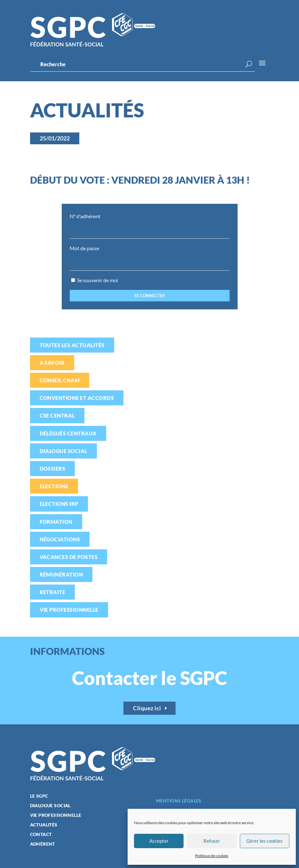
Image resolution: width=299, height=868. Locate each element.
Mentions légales (179, 801)
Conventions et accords (77, 398)
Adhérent (43, 844)
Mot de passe (84, 248)
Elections (54, 486)
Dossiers (53, 469)
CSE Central (57, 415)
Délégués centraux (68, 433)
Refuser (212, 841)
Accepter (159, 841)
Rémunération (61, 574)
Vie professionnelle (69, 610)
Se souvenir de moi (94, 280)
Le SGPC (39, 796)
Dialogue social (63, 451)
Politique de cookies (212, 856)
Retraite (53, 592)
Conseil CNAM (60, 380)
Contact (41, 835)
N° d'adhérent (85, 216)
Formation (56, 522)
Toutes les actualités (72, 345)
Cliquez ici (147, 708)
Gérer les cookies (264, 841)
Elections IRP (59, 504)
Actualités (44, 825)
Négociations (60, 539)
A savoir (52, 363)
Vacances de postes (69, 557)
